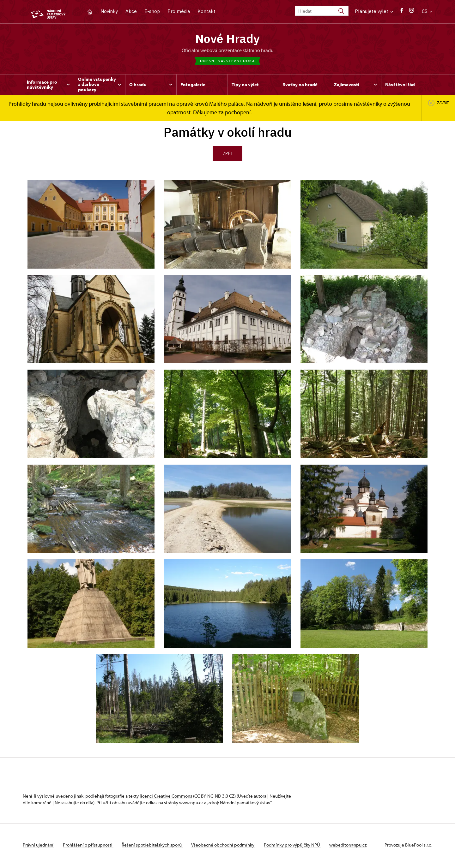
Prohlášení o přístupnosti (90, 847)
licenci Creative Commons (166, 798)
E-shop (152, 11)
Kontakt (206, 11)
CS (427, 11)
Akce (131, 11)
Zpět (227, 155)
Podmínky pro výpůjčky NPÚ (299, 847)
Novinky (109, 11)
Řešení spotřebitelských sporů (156, 847)
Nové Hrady (228, 39)
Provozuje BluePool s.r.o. (408, 847)
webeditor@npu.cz (356, 847)
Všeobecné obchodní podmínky (228, 847)
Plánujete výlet (374, 11)
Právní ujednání (39, 847)
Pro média (179, 11)
